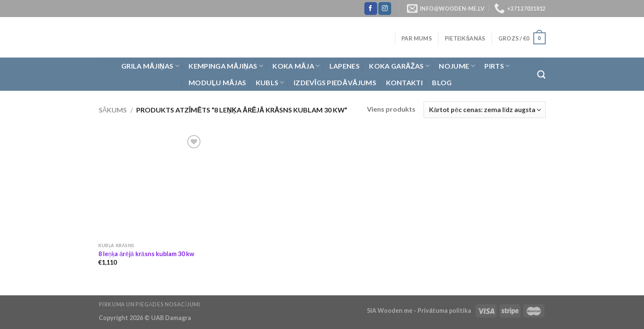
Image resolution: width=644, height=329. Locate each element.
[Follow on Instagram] (385, 9)
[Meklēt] (541, 74)
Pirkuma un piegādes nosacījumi (150, 304)
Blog (442, 82)
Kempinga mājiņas (226, 66)
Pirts (497, 66)
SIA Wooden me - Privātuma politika (420, 310)
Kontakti (405, 82)
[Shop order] (484, 110)
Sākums (113, 110)
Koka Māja (296, 66)
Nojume (457, 66)
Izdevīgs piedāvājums (335, 82)
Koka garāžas (399, 66)
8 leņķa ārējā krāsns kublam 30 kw (146, 254)
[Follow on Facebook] (371, 9)
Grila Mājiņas (150, 66)
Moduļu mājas (217, 82)
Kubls (270, 83)
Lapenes (345, 66)
